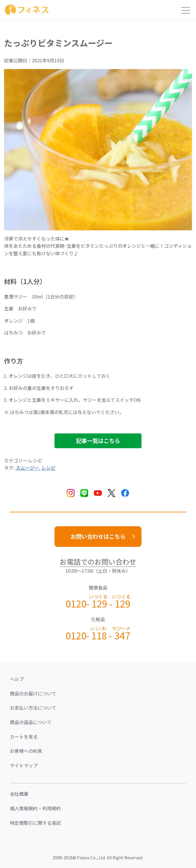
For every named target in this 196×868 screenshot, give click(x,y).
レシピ (48, 468)
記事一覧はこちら (98, 441)
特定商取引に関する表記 (35, 823)
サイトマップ (24, 765)
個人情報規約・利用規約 (35, 808)
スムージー (27, 468)
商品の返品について (31, 722)
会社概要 (19, 794)
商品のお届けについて (33, 693)
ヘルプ (17, 679)
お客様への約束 (26, 751)
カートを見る (24, 737)
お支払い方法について (33, 708)
